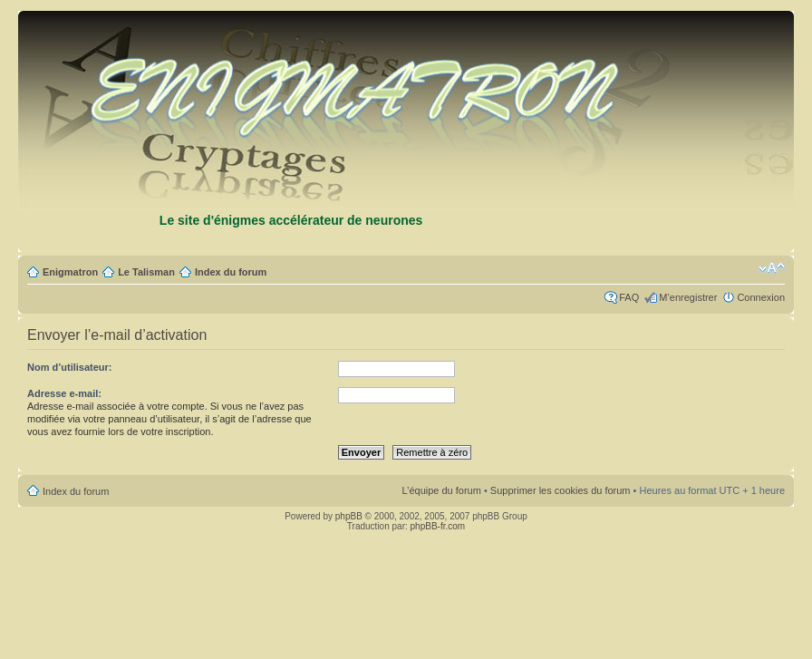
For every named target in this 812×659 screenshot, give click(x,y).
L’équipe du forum (441, 490)
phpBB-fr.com (438, 526)
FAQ (629, 297)
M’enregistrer (688, 297)
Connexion (761, 297)
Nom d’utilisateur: (70, 367)
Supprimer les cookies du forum (561, 490)
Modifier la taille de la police (772, 268)
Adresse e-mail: (64, 393)
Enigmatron (70, 272)
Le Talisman (146, 272)
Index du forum (231, 272)
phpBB (349, 516)
